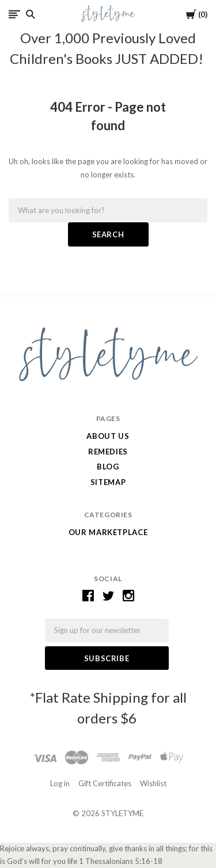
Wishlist (153, 783)
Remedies (108, 452)
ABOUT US (108, 436)
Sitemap (108, 482)
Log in (60, 783)
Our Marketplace (108, 532)
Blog (108, 467)
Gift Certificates (105, 783)
